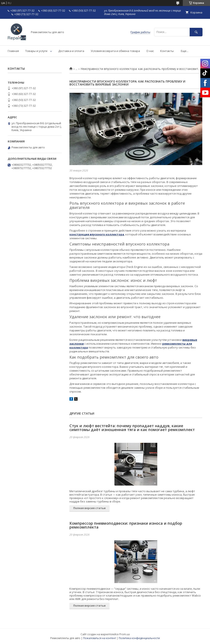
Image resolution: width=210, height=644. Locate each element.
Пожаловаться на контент (100, 638)
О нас (150, 51)
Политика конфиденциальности (139, 638)
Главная (13, 51)
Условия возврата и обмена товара (115, 51)
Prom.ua (124, 634)
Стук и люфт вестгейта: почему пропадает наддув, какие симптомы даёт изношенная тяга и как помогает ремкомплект (132, 428)
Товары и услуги (36, 51)
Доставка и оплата (71, 51)
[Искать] (196, 32)
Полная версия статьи (89, 508)
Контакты (167, 51)
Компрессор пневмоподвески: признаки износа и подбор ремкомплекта (126, 525)
